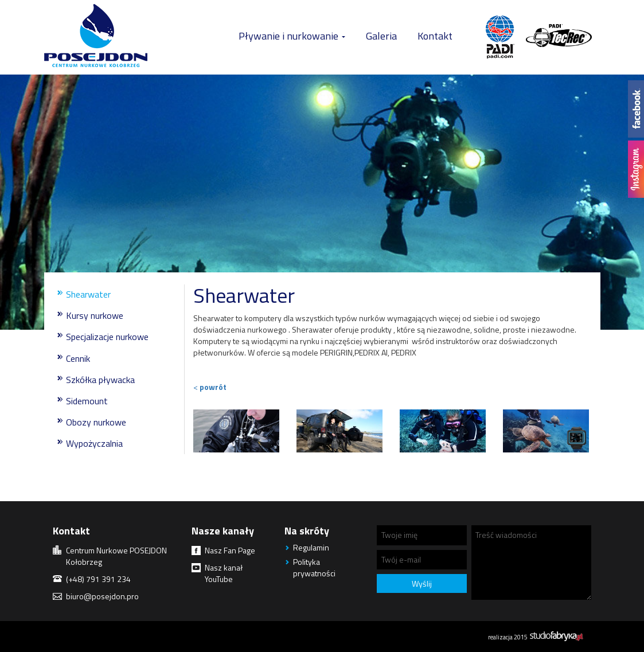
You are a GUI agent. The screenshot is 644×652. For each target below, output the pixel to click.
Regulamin (311, 547)
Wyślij (422, 583)
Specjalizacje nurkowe (107, 337)
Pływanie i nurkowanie (292, 36)
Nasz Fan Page (230, 550)
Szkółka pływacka (100, 380)
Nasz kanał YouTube (224, 573)
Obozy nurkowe (96, 422)
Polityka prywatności (314, 567)
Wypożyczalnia (94, 443)
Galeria (381, 36)
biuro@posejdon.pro (102, 596)
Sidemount (87, 401)
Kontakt (435, 36)
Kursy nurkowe (95, 315)
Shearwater (88, 294)
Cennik (78, 358)
